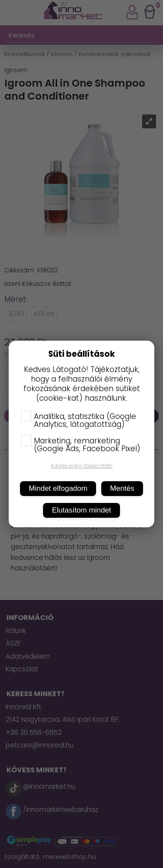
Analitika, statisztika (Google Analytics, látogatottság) (78, 420)
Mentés (122, 488)
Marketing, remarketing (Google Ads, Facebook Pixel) (81, 445)
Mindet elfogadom (58, 488)
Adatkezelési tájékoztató (81, 466)
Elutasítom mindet (81, 510)
